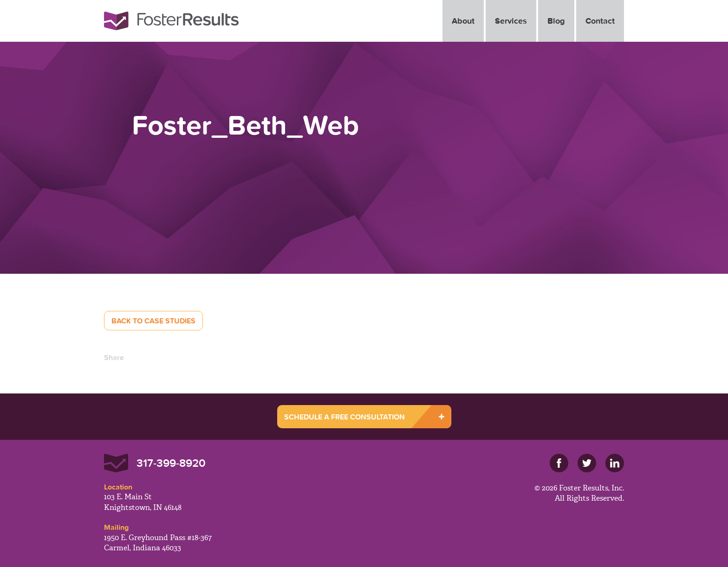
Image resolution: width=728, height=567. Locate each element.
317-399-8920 (171, 463)
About (463, 21)
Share (114, 357)
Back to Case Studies (153, 321)
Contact (600, 21)
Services (511, 21)
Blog (556, 21)
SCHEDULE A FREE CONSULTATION (344, 417)
